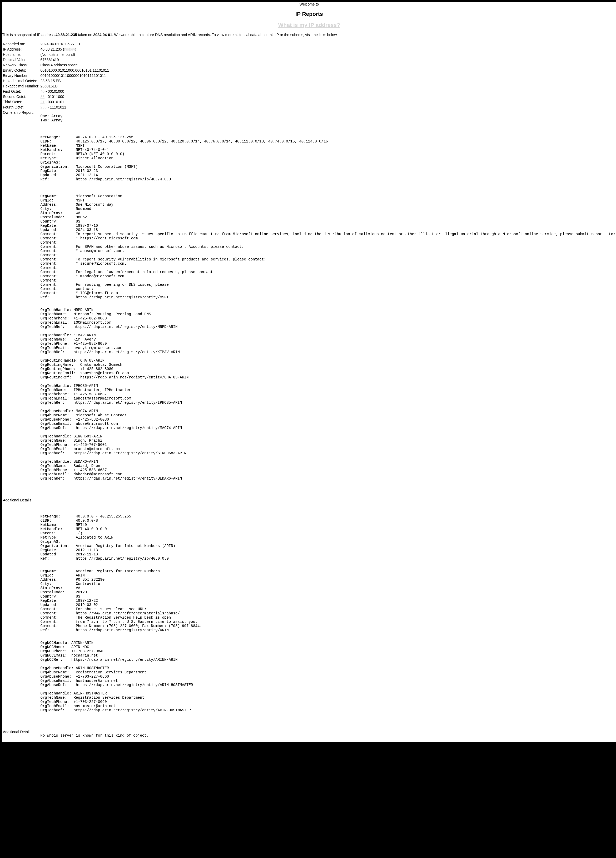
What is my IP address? (309, 25)
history (70, 49)
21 (43, 102)
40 (43, 91)
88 (43, 97)
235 (44, 107)
